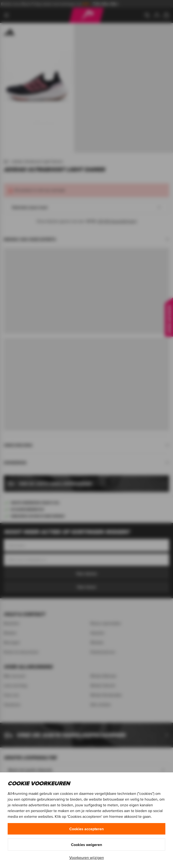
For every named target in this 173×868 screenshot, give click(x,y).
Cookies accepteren (86, 829)
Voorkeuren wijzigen (87, 857)
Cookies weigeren (86, 845)
